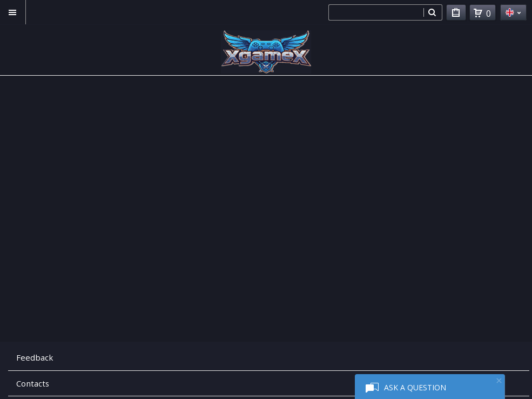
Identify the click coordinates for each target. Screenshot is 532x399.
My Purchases (456, 14)
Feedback (35, 357)
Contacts (33, 383)
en (513, 12)
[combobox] (376, 12)
